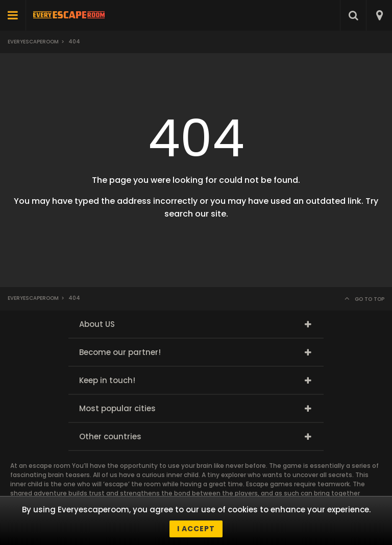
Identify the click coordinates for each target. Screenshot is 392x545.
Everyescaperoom (33, 42)
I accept (196, 529)
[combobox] (379, 15)
